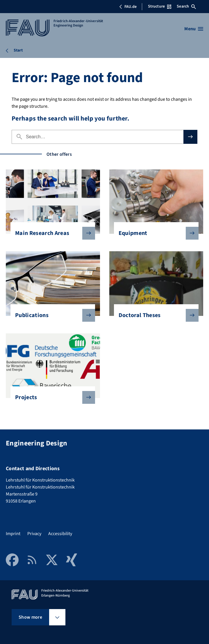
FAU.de (128, 7)
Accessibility (60, 534)
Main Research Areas (50, 233)
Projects (50, 397)
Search (186, 6)
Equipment (154, 233)
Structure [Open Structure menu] (160, 6)
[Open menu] (194, 29)
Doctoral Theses (154, 315)
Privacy (34, 534)
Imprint (13, 534)
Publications (50, 315)
